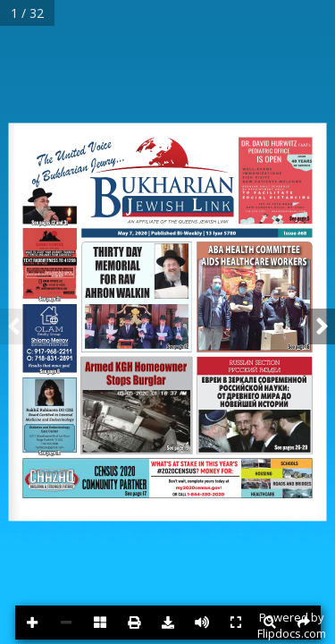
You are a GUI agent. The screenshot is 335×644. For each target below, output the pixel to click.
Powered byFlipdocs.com (292, 625)
